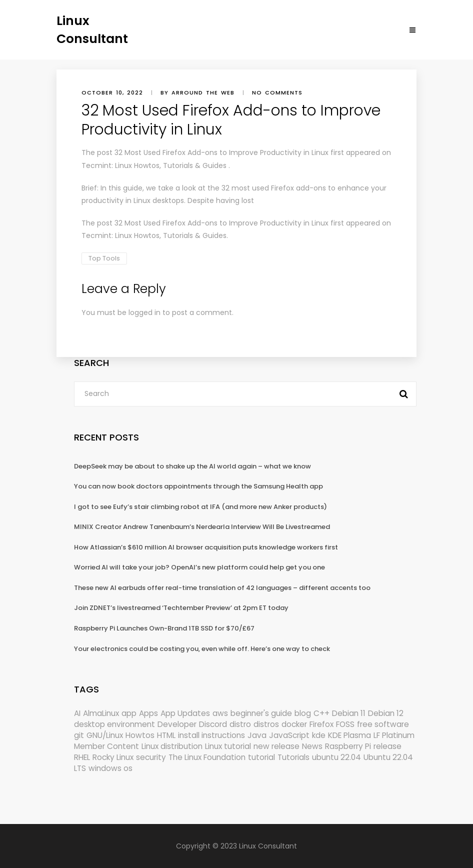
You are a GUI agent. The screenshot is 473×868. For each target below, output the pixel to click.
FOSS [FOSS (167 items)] (345, 724)
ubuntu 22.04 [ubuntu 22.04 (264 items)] (336, 757)
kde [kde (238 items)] (319, 735)
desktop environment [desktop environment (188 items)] (114, 724)
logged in (144, 312)
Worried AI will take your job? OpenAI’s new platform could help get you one (199, 567)
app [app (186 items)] (129, 713)
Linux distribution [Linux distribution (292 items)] (172, 746)
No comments (277, 92)
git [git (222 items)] (79, 735)
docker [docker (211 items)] (294, 724)
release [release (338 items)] (387, 746)
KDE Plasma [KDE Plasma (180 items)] (349, 735)
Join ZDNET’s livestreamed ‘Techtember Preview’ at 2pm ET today (181, 608)
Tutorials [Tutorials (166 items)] (293, 757)
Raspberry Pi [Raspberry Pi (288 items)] (348, 746)
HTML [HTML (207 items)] (166, 735)
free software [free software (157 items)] (383, 724)
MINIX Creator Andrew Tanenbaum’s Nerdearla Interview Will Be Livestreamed (202, 527)
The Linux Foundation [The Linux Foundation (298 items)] (207, 757)
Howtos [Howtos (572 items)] (140, 735)
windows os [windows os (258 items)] (110, 768)
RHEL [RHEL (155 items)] (82, 757)
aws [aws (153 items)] (220, 713)
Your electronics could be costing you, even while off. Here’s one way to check (202, 649)
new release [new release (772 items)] (276, 746)
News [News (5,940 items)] (312, 746)
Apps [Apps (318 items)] (148, 713)
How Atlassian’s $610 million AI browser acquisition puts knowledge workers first (206, 547)
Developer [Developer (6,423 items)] (177, 724)
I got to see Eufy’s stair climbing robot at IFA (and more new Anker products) (200, 507)
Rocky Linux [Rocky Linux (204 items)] (113, 757)
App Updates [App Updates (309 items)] (185, 713)
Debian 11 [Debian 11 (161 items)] (349, 713)
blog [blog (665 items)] (303, 713)
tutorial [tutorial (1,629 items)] (261, 757)
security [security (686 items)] (151, 757)
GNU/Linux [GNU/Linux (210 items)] (105, 735)
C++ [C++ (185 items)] (321, 713)
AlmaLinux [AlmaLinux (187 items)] (101, 713)
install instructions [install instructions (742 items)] (211, 735)
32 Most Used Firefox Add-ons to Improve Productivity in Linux (221, 152)
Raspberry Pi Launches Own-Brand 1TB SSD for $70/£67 (164, 628)
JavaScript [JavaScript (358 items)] (289, 735)
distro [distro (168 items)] (240, 724)
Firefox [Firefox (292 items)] (321, 724)
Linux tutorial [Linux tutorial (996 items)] (228, 746)
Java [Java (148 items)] (257, 735)
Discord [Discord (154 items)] (213, 724)
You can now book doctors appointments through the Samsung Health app (198, 486)
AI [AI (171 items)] (77, 713)
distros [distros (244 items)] (266, 724)
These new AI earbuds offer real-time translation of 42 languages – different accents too (222, 588)
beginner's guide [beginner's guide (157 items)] (261, 713)
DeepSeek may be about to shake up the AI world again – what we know (192, 466)
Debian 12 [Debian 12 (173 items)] (386, 713)
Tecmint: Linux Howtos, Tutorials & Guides (154, 165)
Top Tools (104, 258)
